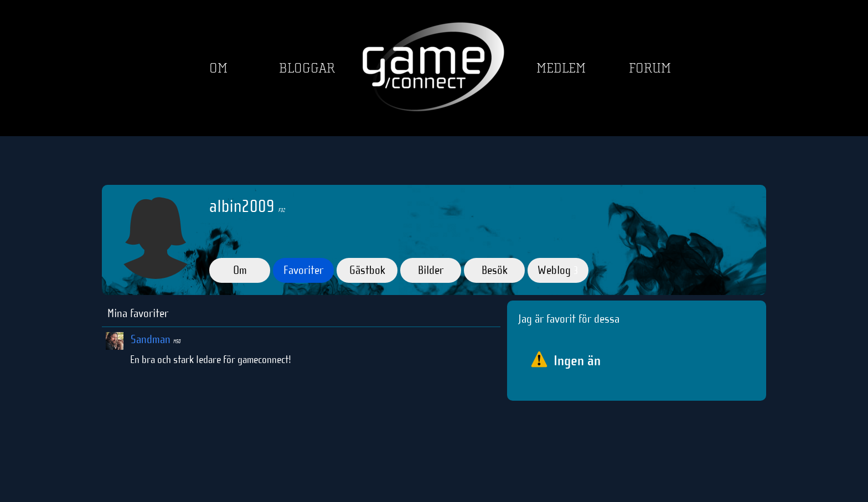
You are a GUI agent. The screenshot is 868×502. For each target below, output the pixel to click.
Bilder (431, 270)
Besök (495, 270)
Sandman (156, 339)
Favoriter (303, 270)
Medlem (561, 68)
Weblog (558, 270)
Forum (650, 68)
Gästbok (367, 270)
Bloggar (307, 68)
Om (218, 68)
